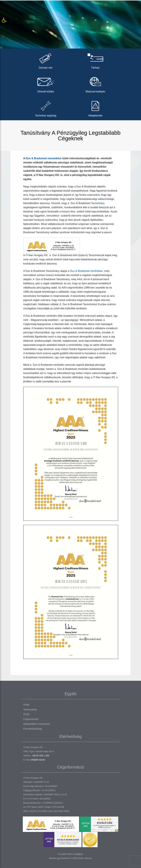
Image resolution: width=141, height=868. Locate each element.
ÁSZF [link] (27, 714)
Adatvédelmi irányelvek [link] (36, 724)
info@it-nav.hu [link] (38, 760)
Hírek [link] (26, 705)
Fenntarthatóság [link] (33, 729)
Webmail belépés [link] (95, 84)
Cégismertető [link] (31, 719)
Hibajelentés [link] (95, 108)
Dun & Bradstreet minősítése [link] (86, 271)
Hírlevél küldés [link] (46, 84)
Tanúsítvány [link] (98, 203)
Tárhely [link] (95, 60)
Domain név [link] (46, 60)
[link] (4, 20)
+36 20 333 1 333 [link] (40, 756)
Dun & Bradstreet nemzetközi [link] (43, 158)
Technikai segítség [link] (46, 108)
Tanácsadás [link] (30, 710)
